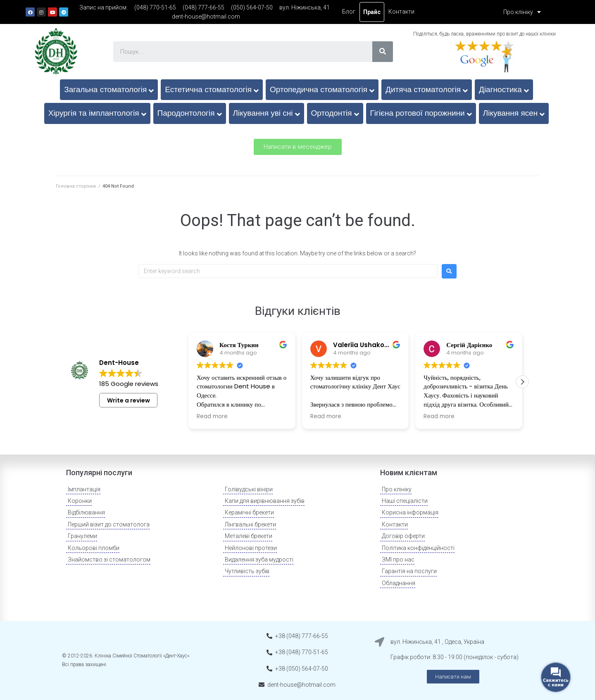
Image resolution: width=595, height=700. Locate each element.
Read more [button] (212, 417)
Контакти (401, 12)
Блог (349, 12)
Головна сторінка (76, 186)
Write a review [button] (129, 400)
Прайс (372, 12)
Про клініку (522, 12)
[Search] (383, 52)
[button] (298, 147)
